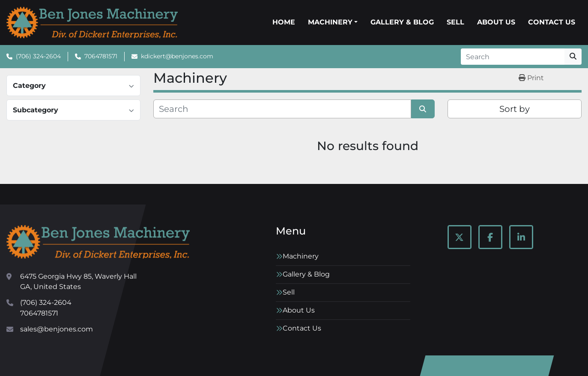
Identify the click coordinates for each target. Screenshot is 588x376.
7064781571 (101, 56)
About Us (496, 22)
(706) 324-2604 (38, 56)
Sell (455, 22)
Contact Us (552, 22)
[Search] (513, 57)
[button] (333, 22)
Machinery (330, 22)
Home (284, 22)
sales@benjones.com (57, 329)
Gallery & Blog (402, 22)
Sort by (515, 109)
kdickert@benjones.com (177, 56)
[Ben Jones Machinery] (98, 242)
